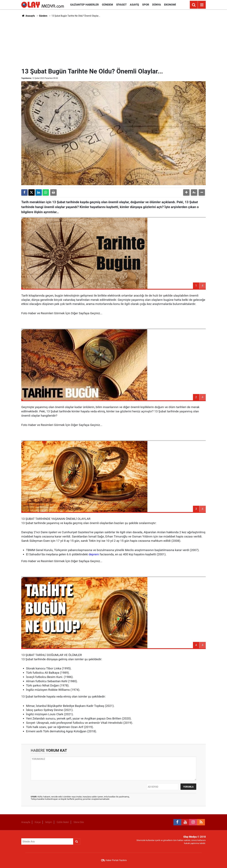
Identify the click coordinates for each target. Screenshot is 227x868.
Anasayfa (28, 16)
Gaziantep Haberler (84, 5)
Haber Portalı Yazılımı (116, 860)
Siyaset (121, 5)
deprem (94, 554)
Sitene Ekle (79, 822)
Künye (38, 822)
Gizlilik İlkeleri (63, 822)
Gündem (107, 5)
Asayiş (134, 5)
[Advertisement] (113, 42)
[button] (186, 192)
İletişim (49, 822)
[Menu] (202, 5)
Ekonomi (170, 5)
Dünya (157, 5)
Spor (146, 5)
